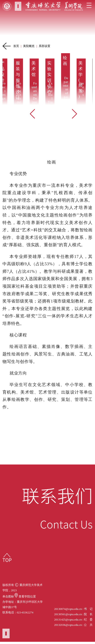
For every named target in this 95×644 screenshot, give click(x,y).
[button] (32, 114)
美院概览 (29, 46)
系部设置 (45, 46)
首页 (16, 46)
